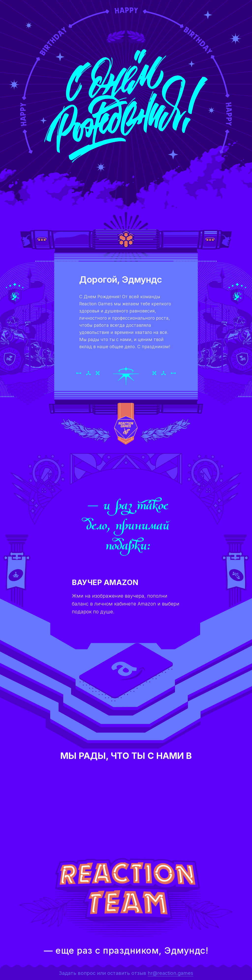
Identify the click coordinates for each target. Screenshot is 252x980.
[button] (126, 671)
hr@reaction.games (170, 973)
